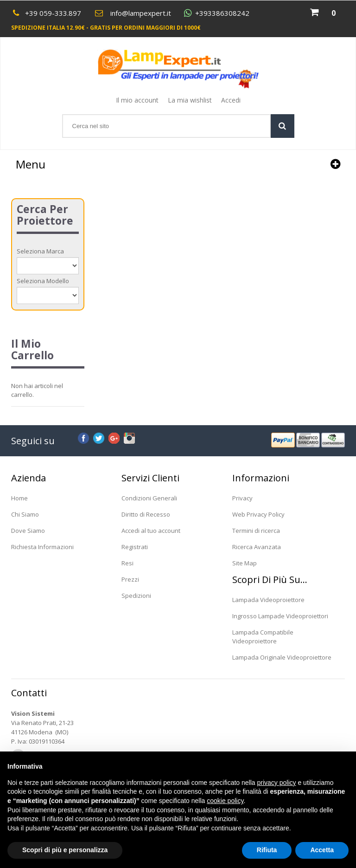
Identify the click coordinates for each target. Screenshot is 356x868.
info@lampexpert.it (141, 13)
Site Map (245, 563)
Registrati (135, 547)
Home (19, 498)
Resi (127, 563)
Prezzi (130, 579)
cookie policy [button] (225, 801)
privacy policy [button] (277, 783)
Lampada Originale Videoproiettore (282, 657)
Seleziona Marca (40, 251)
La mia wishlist (190, 100)
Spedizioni (136, 596)
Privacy (242, 498)
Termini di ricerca (256, 531)
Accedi (231, 100)
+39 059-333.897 (53, 13)
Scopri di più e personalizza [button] (65, 850)
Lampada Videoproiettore (268, 600)
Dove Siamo (28, 531)
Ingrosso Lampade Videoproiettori (280, 616)
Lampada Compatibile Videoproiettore (263, 637)
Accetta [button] (322, 850)
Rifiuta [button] (267, 850)
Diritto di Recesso (146, 514)
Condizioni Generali (149, 498)
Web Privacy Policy (258, 514)
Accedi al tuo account (151, 531)
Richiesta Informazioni (42, 547)
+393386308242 (222, 13)
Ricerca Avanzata (257, 547)
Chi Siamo (25, 514)
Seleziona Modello (43, 281)
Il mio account (137, 100)
